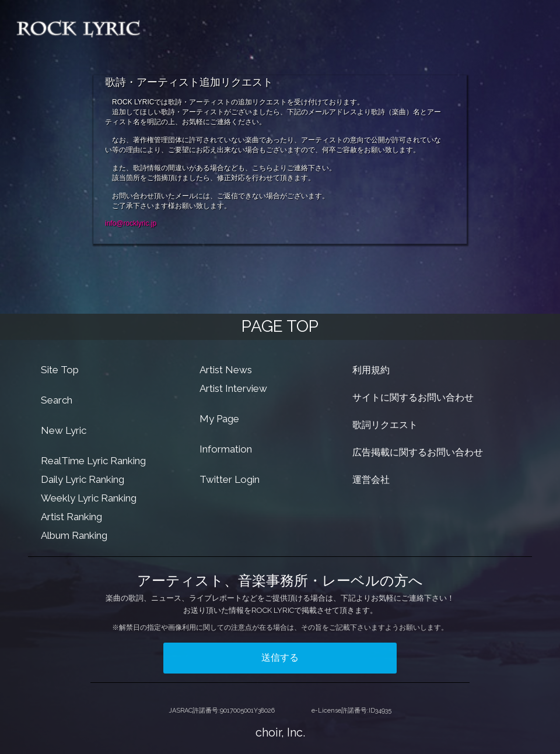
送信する (280, 657)
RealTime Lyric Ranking (93, 461)
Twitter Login (230, 479)
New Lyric (64, 430)
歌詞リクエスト (385, 425)
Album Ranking (74, 535)
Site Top (60, 370)
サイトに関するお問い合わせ (413, 397)
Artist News (226, 370)
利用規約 (371, 370)
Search (57, 400)
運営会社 (371, 480)
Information (226, 449)
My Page (219, 419)
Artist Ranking (71, 517)
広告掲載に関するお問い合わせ (418, 452)
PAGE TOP (280, 326)
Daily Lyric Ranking (83, 479)
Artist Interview (233, 388)
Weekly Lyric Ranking (89, 498)
